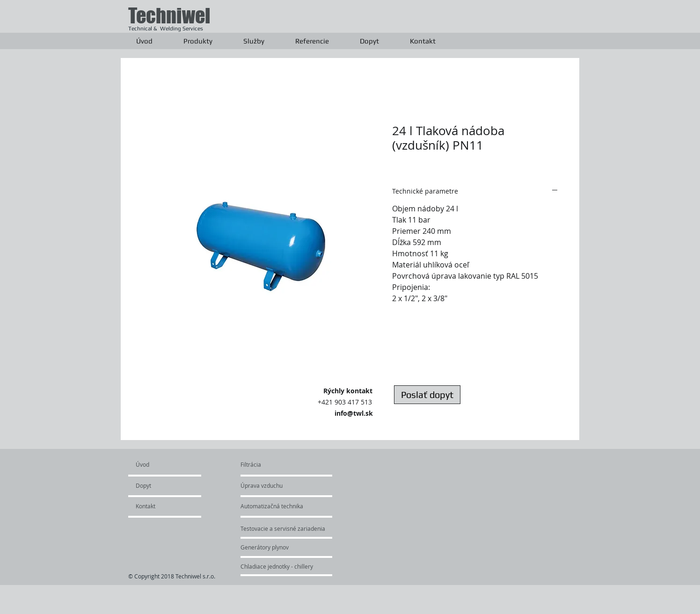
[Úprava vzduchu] (272, 485)
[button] (198, 41)
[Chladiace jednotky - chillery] (277, 566)
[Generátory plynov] (277, 547)
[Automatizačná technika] (288, 506)
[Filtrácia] (263, 464)
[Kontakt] (161, 506)
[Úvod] (171, 464)
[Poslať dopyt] (427, 395)
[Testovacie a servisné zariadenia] (303, 528)
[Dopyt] (163, 485)
